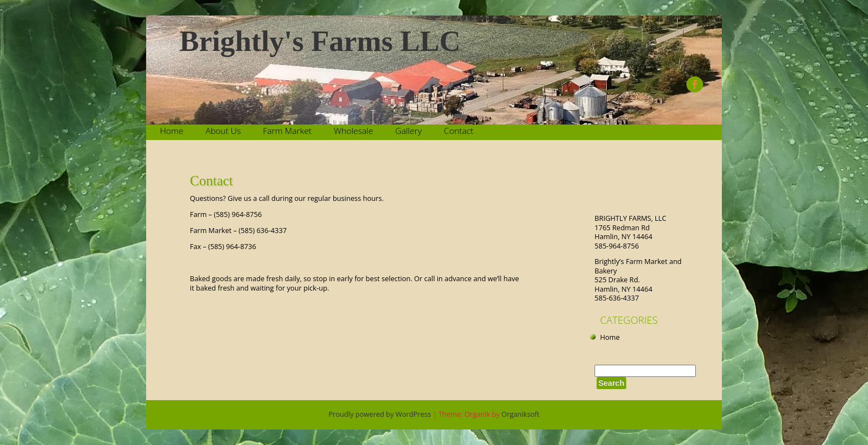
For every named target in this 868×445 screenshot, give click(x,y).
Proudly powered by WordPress (380, 414)
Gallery (409, 131)
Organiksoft (521, 414)
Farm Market (287, 131)
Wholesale (353, 131)
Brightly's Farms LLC (320, 41)
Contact (459, 131)
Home (172, 131)
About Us (223, 131)
